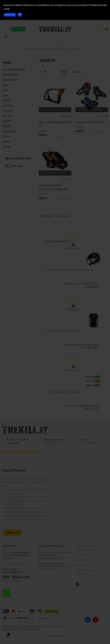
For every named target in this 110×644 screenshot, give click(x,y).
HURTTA (6, 137)
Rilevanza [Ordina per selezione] (89, 72)
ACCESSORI (8, 106)
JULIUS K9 (7, 111)
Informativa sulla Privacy (87, 550)
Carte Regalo (82, 560)
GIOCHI (6, 85)
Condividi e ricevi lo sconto (88, 570)
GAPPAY (6, 147)
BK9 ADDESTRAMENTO (14, 70)
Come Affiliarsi (82, 565)
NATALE (6, 142)
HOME (7, 63)
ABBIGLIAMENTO (11, 75)
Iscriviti (11, 533)
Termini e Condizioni (85, 546)
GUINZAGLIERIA (10, 80)
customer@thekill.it (89, 443)
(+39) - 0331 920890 (20, 453)
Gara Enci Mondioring (86, 575)
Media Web (57, 636)
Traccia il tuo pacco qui (13, 564)
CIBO (5, 91)
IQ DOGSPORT (9, 132)
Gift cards (18, 166)
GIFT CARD (7, 116)
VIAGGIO (6, 101)
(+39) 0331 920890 (12, 581)
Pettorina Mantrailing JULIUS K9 (55, 124)
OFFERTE (7, 121)
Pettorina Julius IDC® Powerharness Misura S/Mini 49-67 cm (55, 188)
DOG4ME (7, 127)
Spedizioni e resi (83, 555)
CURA (5, 96)
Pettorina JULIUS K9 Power (90, 122)
